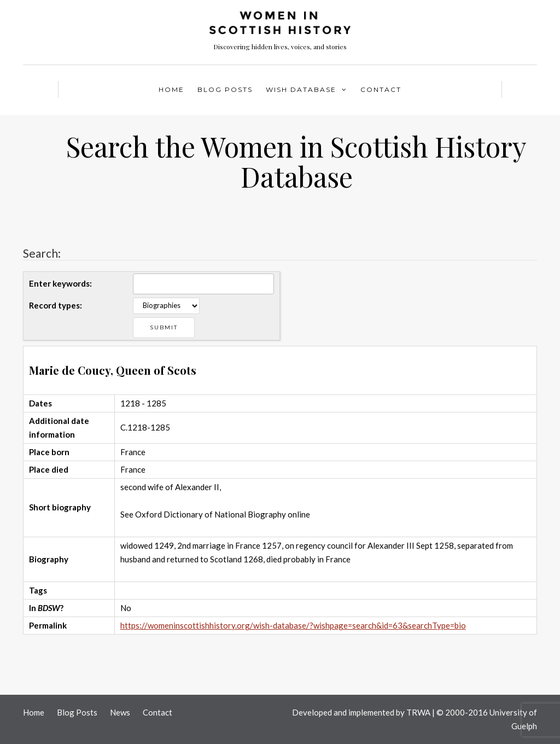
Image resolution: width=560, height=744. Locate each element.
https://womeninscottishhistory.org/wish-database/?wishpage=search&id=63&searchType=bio (293, 625)
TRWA (418, 712)
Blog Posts (225, 89)
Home (171, 89)
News (120, 712)
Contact (381, 89)
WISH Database (301, 89)
